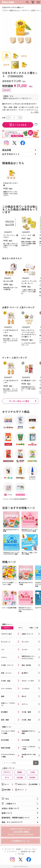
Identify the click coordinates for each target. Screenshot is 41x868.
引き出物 (20, 777)
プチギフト (7, 772)
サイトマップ (9, 849)
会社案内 (18, 849)
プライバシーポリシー (31, 849)
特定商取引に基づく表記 (28, 851)
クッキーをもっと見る (19, 401)
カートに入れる (18, 125)
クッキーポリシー (12, 851)
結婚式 (20, 772)
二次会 (32, 772)
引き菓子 (32, 777)
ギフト (7, 777)
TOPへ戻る (21, 854)
